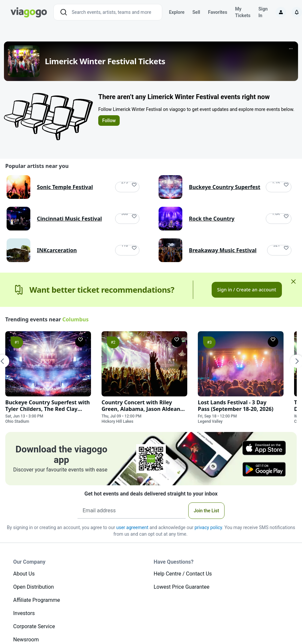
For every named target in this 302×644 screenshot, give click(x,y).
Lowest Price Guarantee (181, 587)
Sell (196, 12)
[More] (291, 49)
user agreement (132, 527)
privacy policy (208, 527)
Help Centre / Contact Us (183, 574)
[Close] (293, 281)
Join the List (207, 511)
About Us (24, 574)
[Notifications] (297, 12)
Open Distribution (33, 587)
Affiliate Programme (37, 600)
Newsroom (26, 640)
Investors (24, 613)
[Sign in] (281, 12)
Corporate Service (34, 626)
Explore (177, 12)
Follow (109, 121)
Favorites (218, 12)
